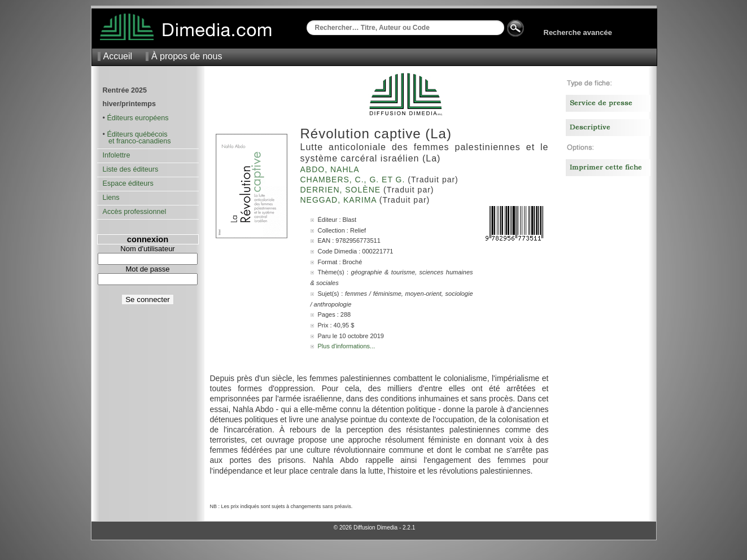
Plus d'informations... (347, 346)
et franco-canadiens (137, 141)
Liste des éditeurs (131, 169)
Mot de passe (147, 269)
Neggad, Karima (340, 200)
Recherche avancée (578, 32)
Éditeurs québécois (137, 134)
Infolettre (117, 155)
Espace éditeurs (128, 183)
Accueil (118, 56)
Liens (111, 198)
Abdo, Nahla (331, 169)
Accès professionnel (135, 212)
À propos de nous (187, 56)
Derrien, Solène (342, 190)
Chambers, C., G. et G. (354, 180)
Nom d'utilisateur (147, 249)
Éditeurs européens (137, 118)
